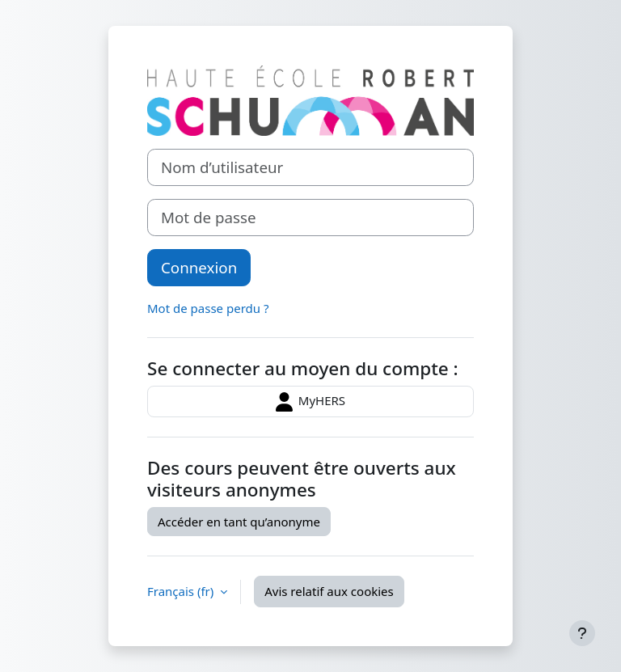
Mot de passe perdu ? (208, 308)
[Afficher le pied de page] (582, 633)
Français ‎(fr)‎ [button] (182, 591)
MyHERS (310, 402)
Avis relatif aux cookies (329, 591)
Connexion (199, 267)
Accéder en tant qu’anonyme (239, 522)
